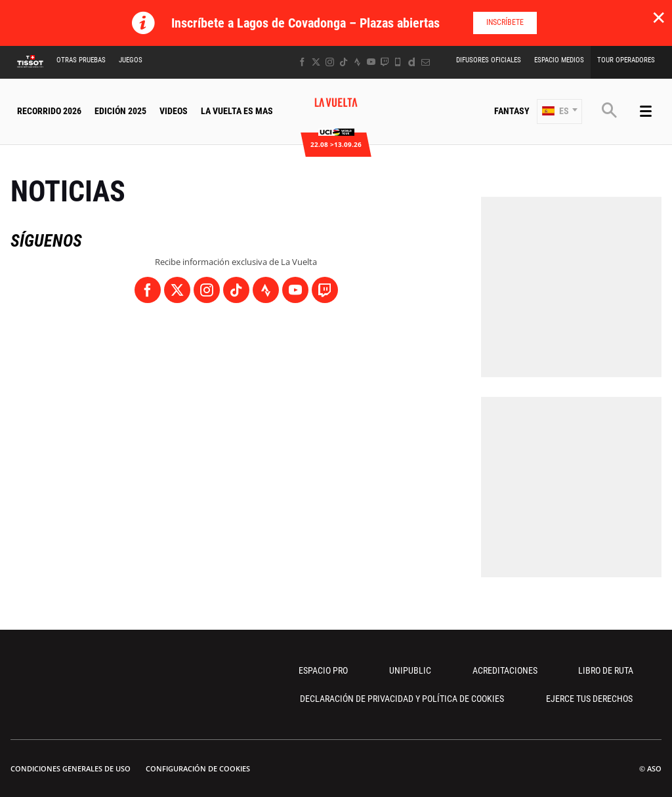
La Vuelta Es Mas (237, 111)
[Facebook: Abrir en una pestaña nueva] (302, 62)
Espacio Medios (559, 60)
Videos (174, 111)
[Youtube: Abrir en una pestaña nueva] (371, 62)
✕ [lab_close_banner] (659, 17)
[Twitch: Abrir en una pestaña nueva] (385, 62)
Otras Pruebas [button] (81, 60)
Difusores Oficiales (489, 60)
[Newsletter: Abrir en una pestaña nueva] (426, 62)
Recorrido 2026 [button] (49, 111)
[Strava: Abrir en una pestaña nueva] (357, 62)
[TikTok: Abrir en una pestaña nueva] (344, 62)
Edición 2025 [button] (120, 111)
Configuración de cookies (198, 768)
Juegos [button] (131, 60)
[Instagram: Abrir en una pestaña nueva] (330, 62)
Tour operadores (626, 60)
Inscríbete (505, 22)
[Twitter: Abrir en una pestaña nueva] (316, 62)
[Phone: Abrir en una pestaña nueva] (398, 62)
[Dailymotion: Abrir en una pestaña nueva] (412, 62)
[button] (559, 112)
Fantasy (512, 111)
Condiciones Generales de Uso (71, 768)
